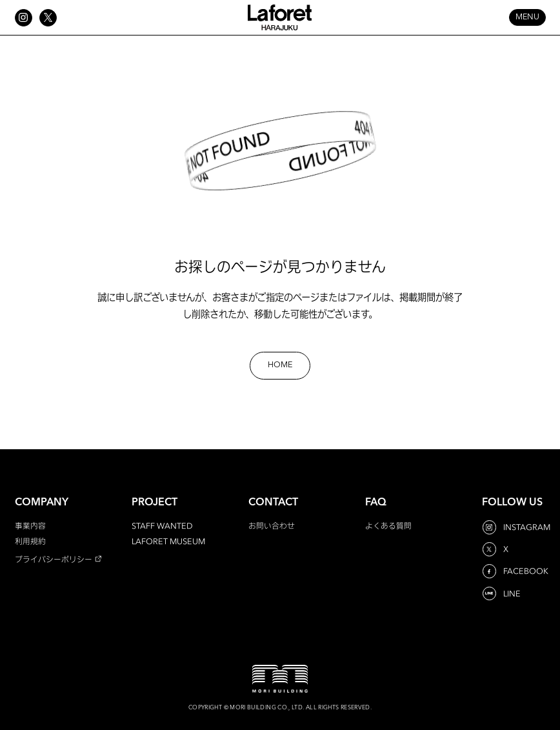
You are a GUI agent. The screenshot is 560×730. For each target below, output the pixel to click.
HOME (280, 365)
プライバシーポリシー (54, 559)
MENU (527, 17)
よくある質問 (388, 526)
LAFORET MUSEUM (168, 541)
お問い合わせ (272, 526)
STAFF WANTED (162, 526)
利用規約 (30, 541)
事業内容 (30, 526)
